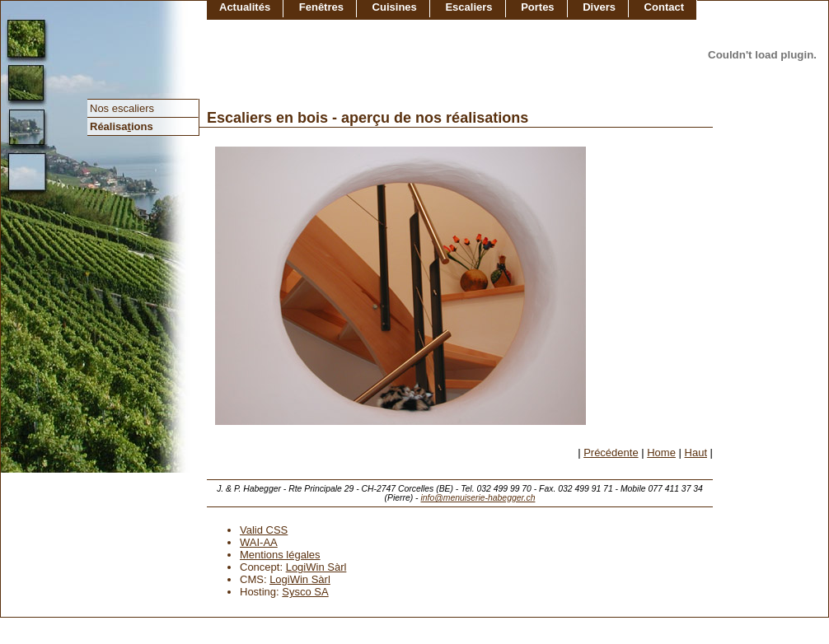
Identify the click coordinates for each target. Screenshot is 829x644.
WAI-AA (259, 542)
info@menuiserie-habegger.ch (478, 498)
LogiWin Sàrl (316, 567)
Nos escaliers (122, 108)
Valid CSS (264, 530)
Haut (696, 453)
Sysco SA (305, 592)
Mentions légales (280, 555)
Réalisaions (122, 126)
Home (661, 453)
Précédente (611, 453)
